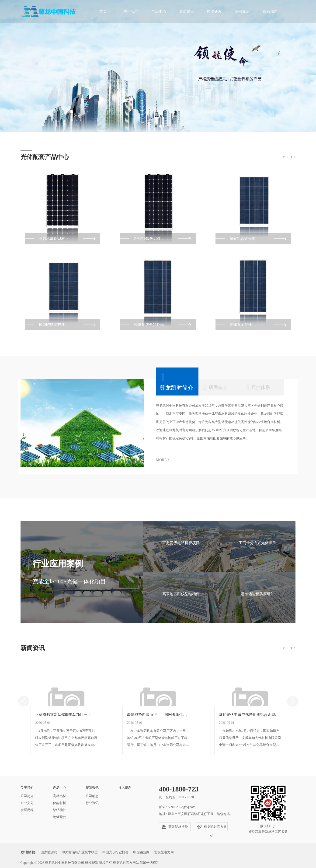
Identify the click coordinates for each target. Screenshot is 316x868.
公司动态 (92, 796)
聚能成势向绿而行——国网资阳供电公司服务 (158, 721)
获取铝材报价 (175, 827)
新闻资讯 (187, 12)
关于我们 (131, 12)
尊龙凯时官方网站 (126, 863)
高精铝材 (59, 796)
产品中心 (159, 12)
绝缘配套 (59, 817)
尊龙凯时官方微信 (212, 828)
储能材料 (59, 803)
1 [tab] (156, 126)
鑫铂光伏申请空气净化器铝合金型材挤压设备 (250, 721)
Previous (24, 708)
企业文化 (27, 803)
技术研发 (214, 12)
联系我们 (270, 12)
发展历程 (27, 810)
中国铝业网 (141, 852)
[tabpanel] (158, 66)
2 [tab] (160, 126)
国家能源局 (49, 852)
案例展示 (242, 12)
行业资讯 (92, 803)
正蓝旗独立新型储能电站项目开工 (64, 721)
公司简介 (27, 796)
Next (293, 708)
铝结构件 (59, 810)
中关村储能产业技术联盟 (80, 852)
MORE (289, 157)
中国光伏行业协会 (115, 852)
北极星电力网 (164, 852)
